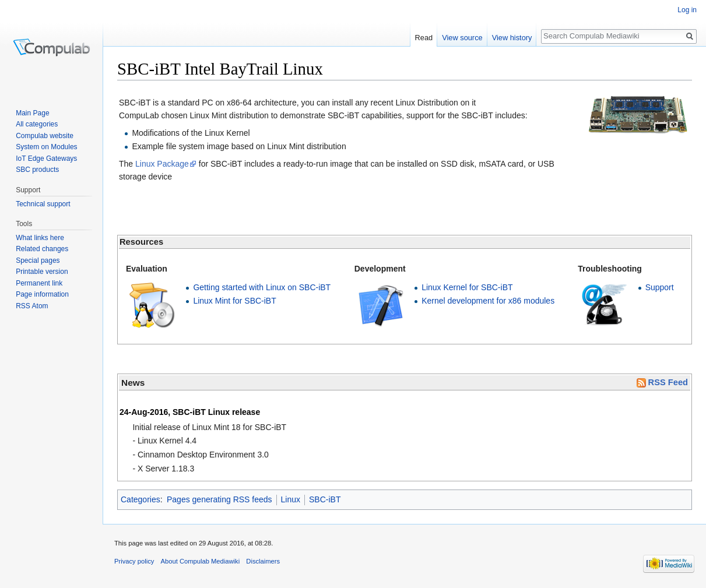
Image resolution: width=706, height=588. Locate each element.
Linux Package (162, 164)
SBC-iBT (325, 499)
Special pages (38, 260)
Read (424, 38)
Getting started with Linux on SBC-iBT (262, 287)
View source (462, 38)
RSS (23, 306)
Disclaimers (263, 561)
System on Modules (46, 147)
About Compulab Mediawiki (201, 561)
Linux (291, 499)
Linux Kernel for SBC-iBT (467, 287)
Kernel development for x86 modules (488, 301)
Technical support (43, 204)
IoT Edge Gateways (46, 159)
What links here (40, 238)
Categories (141, 499)
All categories (37, 124)
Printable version (42, 272)
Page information (42, 294)
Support (660, 287)
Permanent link (39, 283)
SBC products (37, 170)
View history (512, 38)
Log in (687, 10)
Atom (40, 306)
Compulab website (45, 136)
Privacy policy (134, 561)
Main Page (32, 113)
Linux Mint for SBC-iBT (234, 301)
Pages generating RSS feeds (219, 499)
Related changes (42, 249)
